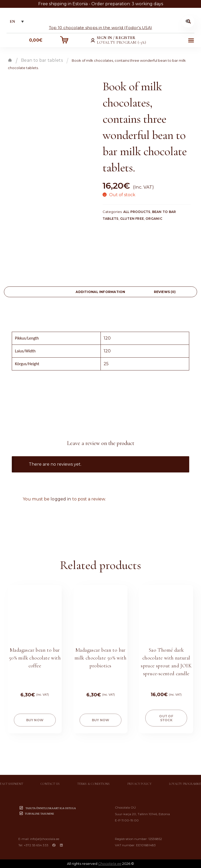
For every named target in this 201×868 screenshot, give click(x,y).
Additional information (100, 292)
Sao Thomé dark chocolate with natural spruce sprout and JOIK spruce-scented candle (166, 662)
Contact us (50, 784)
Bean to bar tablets (42, 60)
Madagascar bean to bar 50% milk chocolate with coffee (35, 658)
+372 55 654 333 (36, 845)
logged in (61, 499)
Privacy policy (139, 784)
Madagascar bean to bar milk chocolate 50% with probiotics (100, 658)
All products (137, 212)
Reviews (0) (165, 292)
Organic (154, 219)
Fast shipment (12, 784)
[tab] (36, 292)
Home (10, 60)
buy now (35, 720)
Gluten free (132, 219)
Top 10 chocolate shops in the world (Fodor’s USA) (101, 27)
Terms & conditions (93, 784)
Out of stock (166, 718)
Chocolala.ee (110, 864)
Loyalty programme (185, 784)
